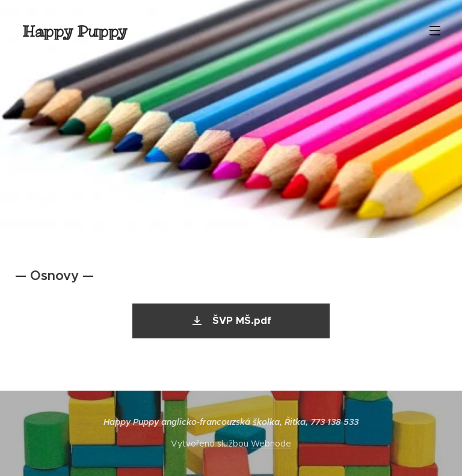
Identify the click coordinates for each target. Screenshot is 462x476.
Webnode (271, 444)
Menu (435, 31)
